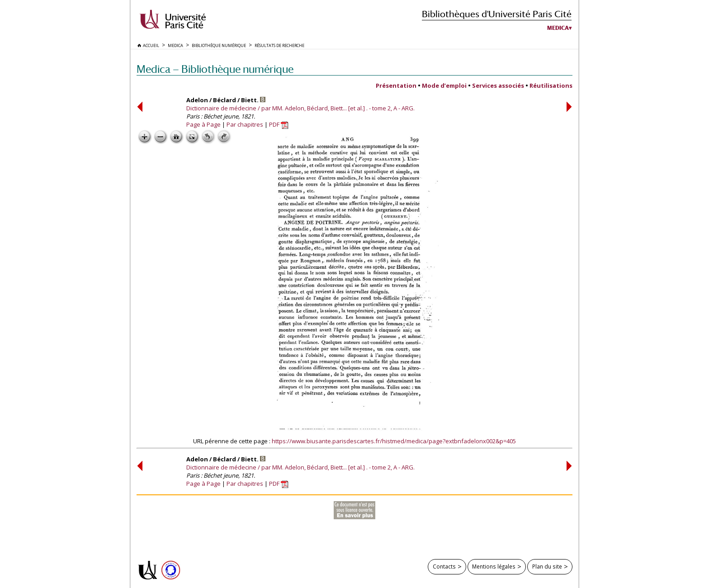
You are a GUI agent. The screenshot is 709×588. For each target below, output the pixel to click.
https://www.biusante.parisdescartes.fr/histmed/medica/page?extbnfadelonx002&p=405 (394, 441)
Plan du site (547, 566)
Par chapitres (245, 124)
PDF (279, 124)
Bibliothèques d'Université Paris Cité (497, 14)
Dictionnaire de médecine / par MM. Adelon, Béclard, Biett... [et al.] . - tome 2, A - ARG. (300, 108)
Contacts (444, 566)
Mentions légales (494, 566)
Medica (558, 28)
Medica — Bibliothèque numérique (215, 69)
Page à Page (203, 124)
